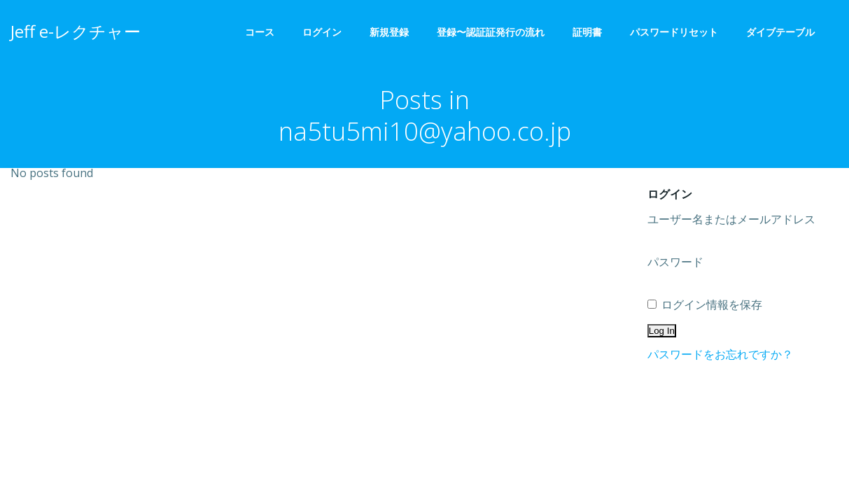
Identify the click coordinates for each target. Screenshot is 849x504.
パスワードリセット (674, 32)
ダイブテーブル (785, 32)
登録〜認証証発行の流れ (491, 32)
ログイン (322, 32)
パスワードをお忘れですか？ (720, 354)
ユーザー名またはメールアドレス (731, 219)
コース (260, 32)
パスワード (675, 262)
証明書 (587, 32)
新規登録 (389, 32)
